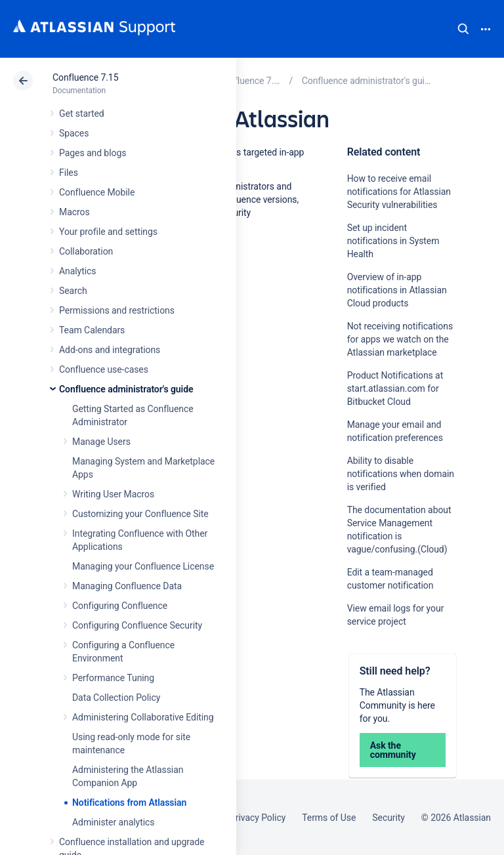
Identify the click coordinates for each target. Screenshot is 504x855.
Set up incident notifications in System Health (393, 241)
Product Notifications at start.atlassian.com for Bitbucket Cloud (395, 388)
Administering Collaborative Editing (143, 717)
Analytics (77, 271)
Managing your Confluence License (143, 566)
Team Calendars (92, 330)
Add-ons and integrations (110, 350)
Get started (82, 114)
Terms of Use (329, 818)
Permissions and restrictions (117, 310)
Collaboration (86, 251)
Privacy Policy (258, 818)
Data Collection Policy (116, 698)
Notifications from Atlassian (129, 803)
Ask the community (393, 750)
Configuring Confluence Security (137, 625)
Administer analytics (113, 822)
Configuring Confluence (120, 606)
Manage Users (101, 442)
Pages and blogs (93, 153)
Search (463, 29)
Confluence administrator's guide (126, 389)
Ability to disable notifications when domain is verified (401, 474)
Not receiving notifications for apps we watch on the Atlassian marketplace (400, 339)
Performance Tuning (113, 678)
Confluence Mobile (97, 192)
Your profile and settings (108, 232)
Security (388, 818)
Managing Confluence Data (127, 586)
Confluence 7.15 (85, 77)
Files (69, 173)
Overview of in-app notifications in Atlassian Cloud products (397, 290)
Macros (74, 212)
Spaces (74, 133)
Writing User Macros (113, 494)
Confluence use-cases (104, 369)
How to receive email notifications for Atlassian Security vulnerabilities (399, 192)
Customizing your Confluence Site (140, 514)
